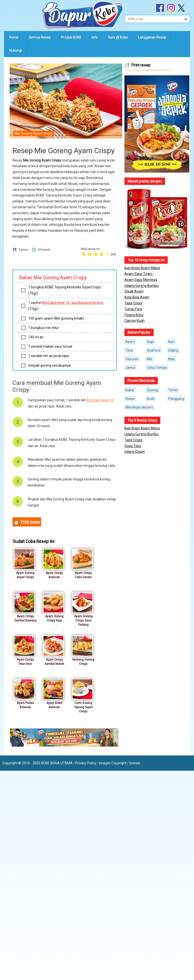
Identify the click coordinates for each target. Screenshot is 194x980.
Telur (129, 350)
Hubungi (15, 50)
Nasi (172, 359)
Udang (173, 350)
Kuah (151, 399)
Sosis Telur (133, 446)
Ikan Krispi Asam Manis (142, 268)
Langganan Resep (152, 37)
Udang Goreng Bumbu (142, 286)
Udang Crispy (135, 452)
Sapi (150, 342)
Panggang (176, 399)
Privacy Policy (86, 763)
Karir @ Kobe (118, 37)
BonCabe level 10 (100, 400)
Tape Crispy (134, 303)
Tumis (173, 390)
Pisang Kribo (134, 315)
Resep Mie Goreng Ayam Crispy (64, 151)
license (135, 763)
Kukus (130, 399)
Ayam (130, 342)
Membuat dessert (139, 407)
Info (95, 37)
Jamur (131, 368)
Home (14, 37)
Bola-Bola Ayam (137, 297)
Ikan (171, 342)
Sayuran (132, 359)
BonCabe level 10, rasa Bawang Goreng (73, 303)
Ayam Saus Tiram (138, 274)
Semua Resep (40, 37)
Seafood (154, 350)
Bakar (130, 390)
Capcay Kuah (134, 321)
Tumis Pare (133, 309)
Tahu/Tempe (157, 368)
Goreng (152, 390)
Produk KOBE (71, 37)
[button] (157, 124)
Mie (150, 359)
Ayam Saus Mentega (141, 280)
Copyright (119, 763)
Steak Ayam (134, 291)
